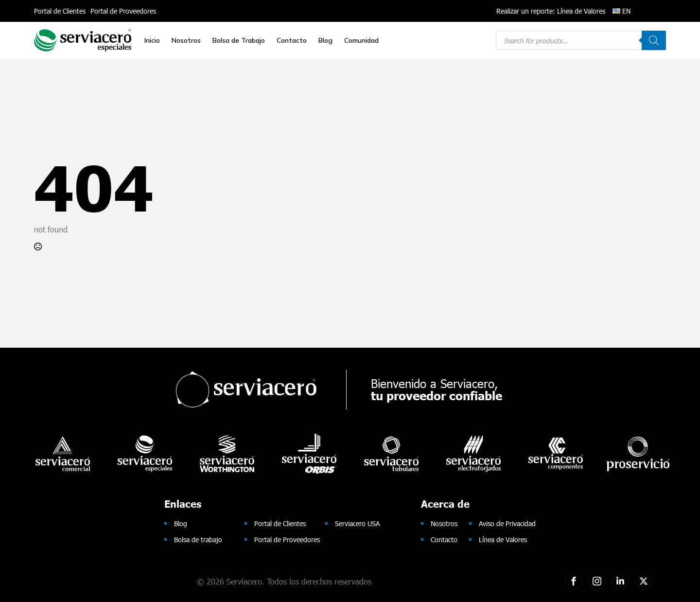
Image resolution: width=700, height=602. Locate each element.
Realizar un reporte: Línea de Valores (551, 11)
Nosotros (186, 40)
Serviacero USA (357, 523)
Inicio (152, 40)
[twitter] (644, 581)
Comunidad (361, 40)
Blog (325, 40)
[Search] (654, 40)
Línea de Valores (503, 540)
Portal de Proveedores (123, 11)
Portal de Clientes (60, 11)
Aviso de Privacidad (507, 523)
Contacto (292, 40)
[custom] (574, 581)
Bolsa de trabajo (198, 540)
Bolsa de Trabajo (239, 40)
